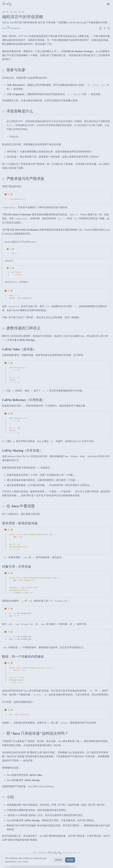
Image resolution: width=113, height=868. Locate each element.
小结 (10, 797)
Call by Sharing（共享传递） (22, 451)
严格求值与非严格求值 (25, 179)
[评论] (101, 28)
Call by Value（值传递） (19, 349)
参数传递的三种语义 (24, 328)
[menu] (108, 4)
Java (4, 28)
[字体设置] (105, 28)
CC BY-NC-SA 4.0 (72, 853)
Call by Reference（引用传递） (24, 400)
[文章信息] (109, 28)
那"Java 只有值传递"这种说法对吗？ (37, 733)
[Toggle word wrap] (103, 194)
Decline (59, 860)
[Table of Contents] (8, 27)
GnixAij (7, 4)
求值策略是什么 (20, 111)
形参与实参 (16, 70)
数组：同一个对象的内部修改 (23, 657)
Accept (70, 860)
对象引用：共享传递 (17, 567)
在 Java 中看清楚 (21, 506)
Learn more (23, 861)
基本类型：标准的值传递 (20, 523)
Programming (14, 28)
